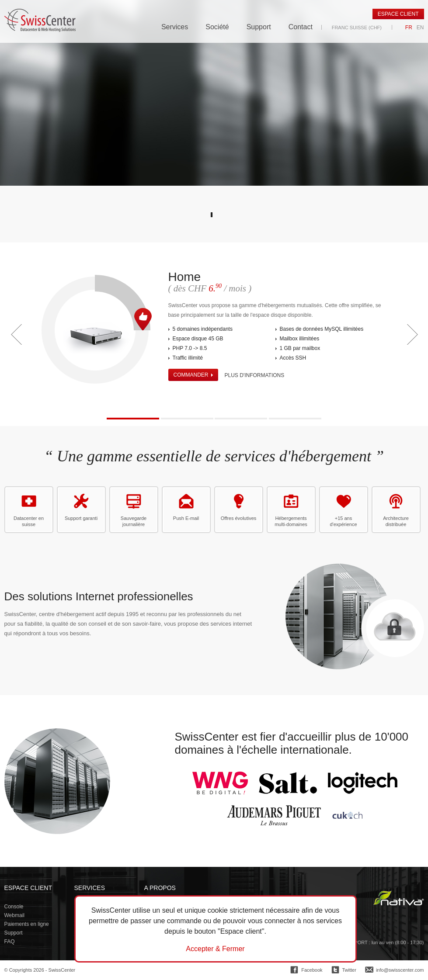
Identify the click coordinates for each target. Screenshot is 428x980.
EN (420, 28)
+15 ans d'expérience (343, 521)
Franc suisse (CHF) (357, 28)
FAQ (10, 942)
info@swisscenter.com (400, 970)
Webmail (14, 915)
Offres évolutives (239, 518)
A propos (160, 888)
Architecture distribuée (396, 521)
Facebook (312, 970)
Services (175, 27)
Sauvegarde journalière (134, 521)
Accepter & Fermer (215, 949)
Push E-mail (186, 518)
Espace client (398, 14)
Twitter (349, 970)
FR (409, 28)
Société (217, 27)
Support (259, 27)
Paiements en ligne (27, 924)
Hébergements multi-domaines (291, 521)
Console (14, 907)
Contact (301, 27)
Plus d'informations (255, 375)
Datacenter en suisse (29, 521)
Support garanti (81, 518)
